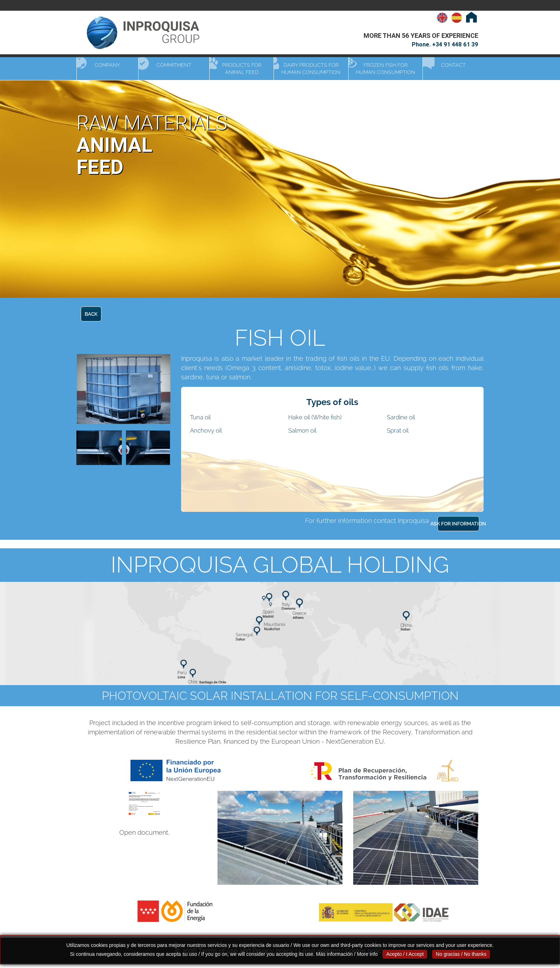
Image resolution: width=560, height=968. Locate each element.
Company (107, 65)
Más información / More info (347, 954)
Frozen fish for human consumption (386, 69)
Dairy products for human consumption (311, 69)
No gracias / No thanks (461, 954)
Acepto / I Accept (405, 954)
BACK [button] (91, 314)
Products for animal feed (242, 69)
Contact (453, 65)
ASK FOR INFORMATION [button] (458, 524)
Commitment (174, 65)
